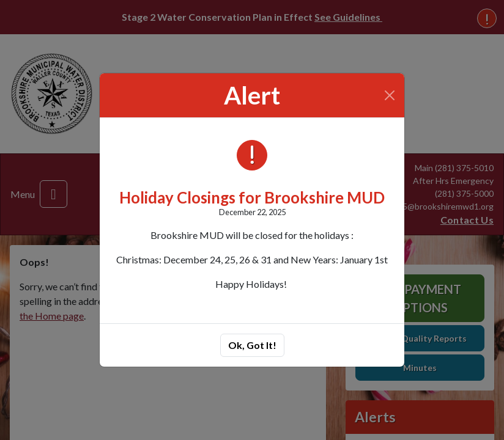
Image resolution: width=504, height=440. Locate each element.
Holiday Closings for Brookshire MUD (252, 197)
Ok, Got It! (252, 345)
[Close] (390, 95)
